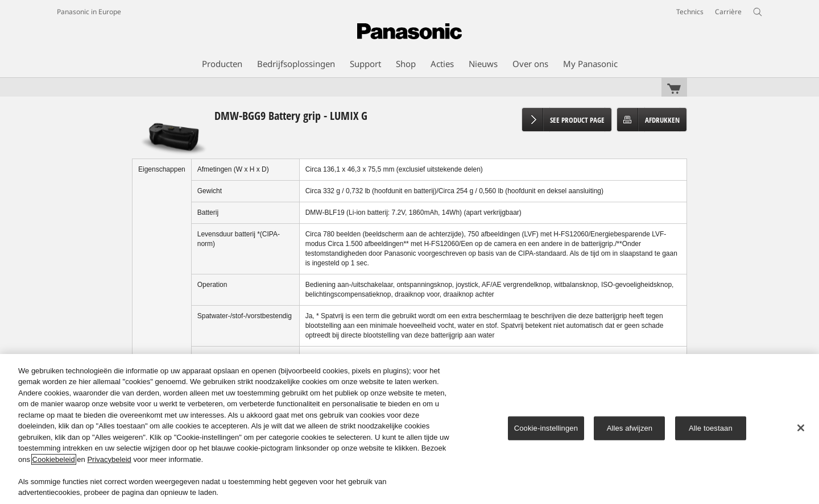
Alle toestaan (711, 428)
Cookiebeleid (54, 459)
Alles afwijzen (630, 428)
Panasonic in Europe (89, 12)
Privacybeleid (109, 459)
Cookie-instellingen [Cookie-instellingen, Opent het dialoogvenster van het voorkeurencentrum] (546, 428)
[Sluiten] (801, 428)
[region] (409, 429)
